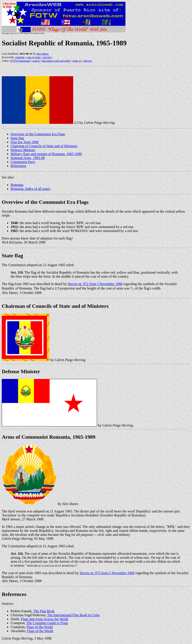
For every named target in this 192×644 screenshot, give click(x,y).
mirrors (88, 61)
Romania (17, 185)
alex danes (43, 54)
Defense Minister (21, 371)
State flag (17, 138)
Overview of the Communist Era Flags (38, 134)
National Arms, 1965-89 (28, 158)
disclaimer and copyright (56, 61)
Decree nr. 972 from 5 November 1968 (95, 284)
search (36, 61)
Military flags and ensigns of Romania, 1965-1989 (46, 154)
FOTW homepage (20, 61)
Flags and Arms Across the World (44, 619)
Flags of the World (40, 627)
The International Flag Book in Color (74, 615)
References (18, 166)
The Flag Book (44, 611)
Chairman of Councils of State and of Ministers (44, 146)
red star (47, 57)
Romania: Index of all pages (30, 189)
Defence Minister (23, 150)
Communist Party (23, 162)
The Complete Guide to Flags (47, 623)
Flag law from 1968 (25, 142)
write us (77, 61)
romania (20, 57)
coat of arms (34, 57)
